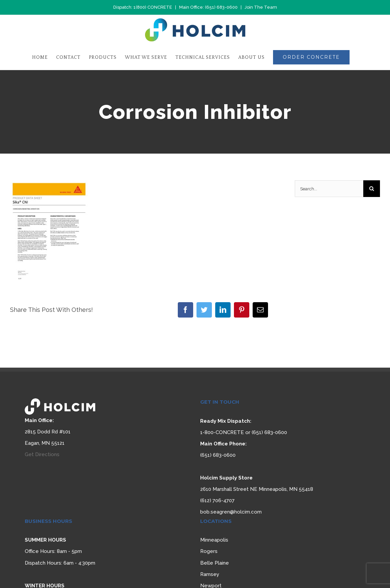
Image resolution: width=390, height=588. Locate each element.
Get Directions (42, 454)
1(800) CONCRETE (153, 7)
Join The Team (261, 7)
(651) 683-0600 (221, 7)
